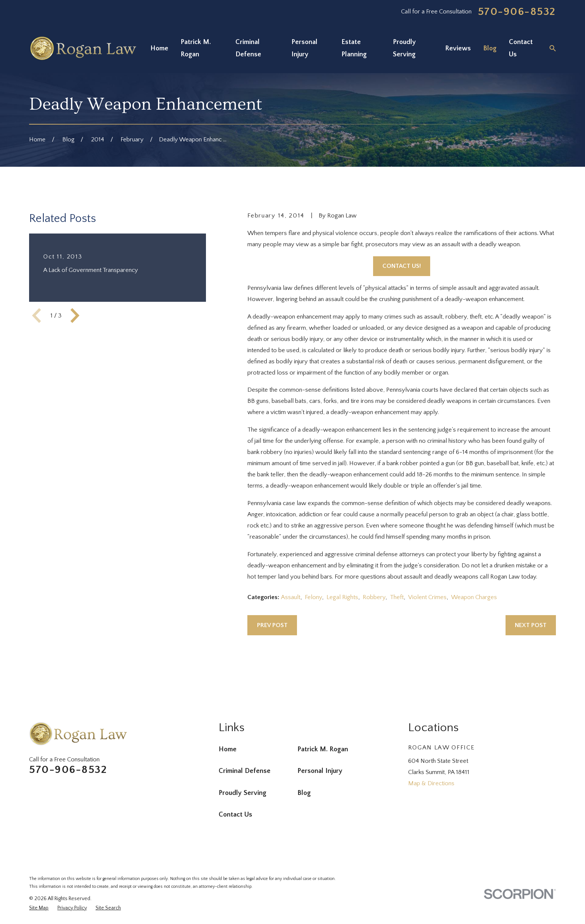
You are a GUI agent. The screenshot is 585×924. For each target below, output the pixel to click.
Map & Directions (431, 783)
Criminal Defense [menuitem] (248, 48)
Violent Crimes (427, 597)
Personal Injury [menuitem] (304, 48)
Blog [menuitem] (490, 48)
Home (228, 749)
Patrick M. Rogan (323, 749)
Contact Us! (402, 266)
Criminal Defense (245, 771)
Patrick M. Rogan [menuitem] (196, 48)
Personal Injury (320, 771)
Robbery (374, 597)
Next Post (531, 625)
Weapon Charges (474, 597)
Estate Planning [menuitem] (354, 48)
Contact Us (235, 815)
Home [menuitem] (159, 48)
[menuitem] (39, 908)
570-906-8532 (517, 12)
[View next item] (75, 316)
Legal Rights (342, 597)
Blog (304, 793)
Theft (397, 597)
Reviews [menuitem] (458, 48)
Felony (313, 597)
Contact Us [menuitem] (521, 48)
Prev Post (272, 625)
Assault (291, 597)
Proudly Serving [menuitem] (404, 48)
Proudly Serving (243, 793)
